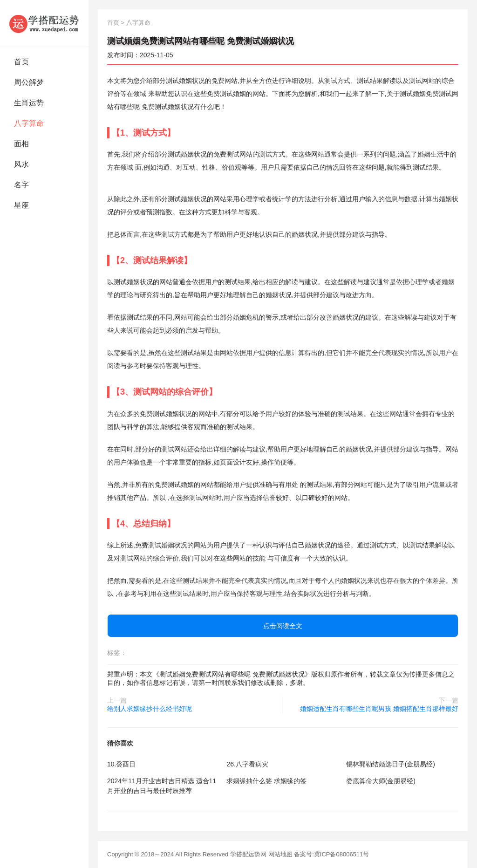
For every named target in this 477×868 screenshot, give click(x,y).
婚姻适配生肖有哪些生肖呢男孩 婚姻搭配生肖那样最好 (379, 709)
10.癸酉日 (121, 764)
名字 (21, 185)
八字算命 (29, 123)
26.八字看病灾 (247, 764)
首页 (21, 62)
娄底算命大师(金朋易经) (381, 781)
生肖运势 (29, 103)
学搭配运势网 (248, 854)
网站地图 (280, 854)
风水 (21, 164)
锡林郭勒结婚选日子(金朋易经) (391, 764)
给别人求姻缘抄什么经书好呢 (150, 709)
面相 (21, 144)
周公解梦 (29, 82)
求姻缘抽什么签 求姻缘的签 (266, 781)
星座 (21, 205)
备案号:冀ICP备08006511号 (331, 854)
